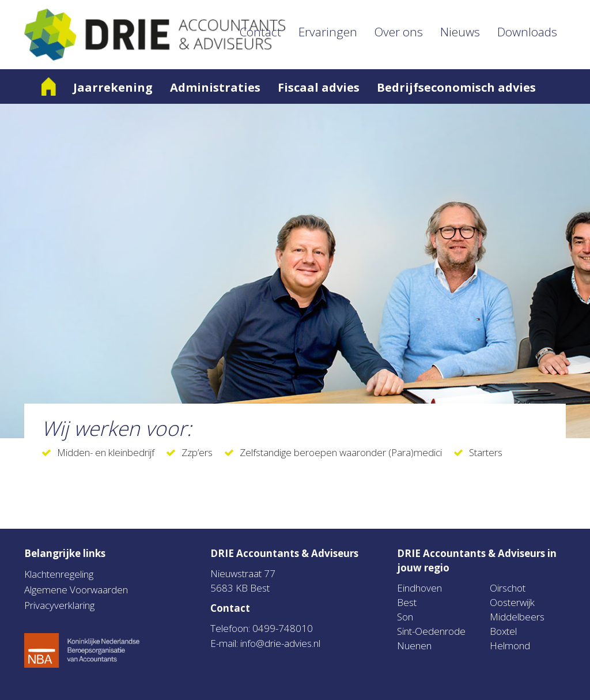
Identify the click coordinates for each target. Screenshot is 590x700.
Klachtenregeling (59, 574)
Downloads (527, 32)
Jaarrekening (113, 87)
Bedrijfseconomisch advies (456, 87)
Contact (260, 32)
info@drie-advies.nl (280, 643)
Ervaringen (328, 32)
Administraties (215, 87)
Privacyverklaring (59, 605)
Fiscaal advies (319, 87)
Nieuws (460, 32)
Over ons (399, 32)
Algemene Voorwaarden (76, 590)
